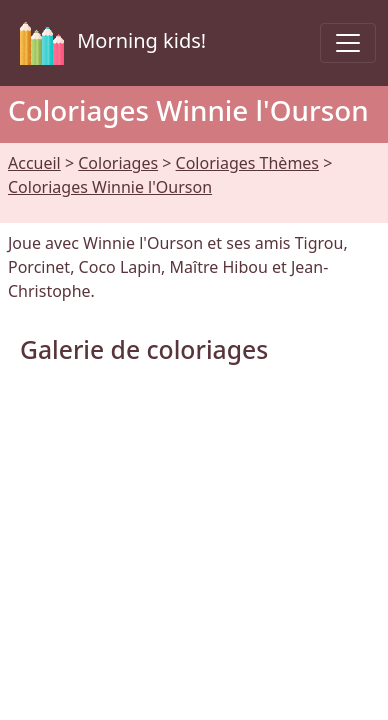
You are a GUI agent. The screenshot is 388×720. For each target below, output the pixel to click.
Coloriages (118, 163)
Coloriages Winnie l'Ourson (110, 187)
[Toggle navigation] (348, 43)
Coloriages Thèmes (247, 163)
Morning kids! (109, 43)
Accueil (34, 163)
